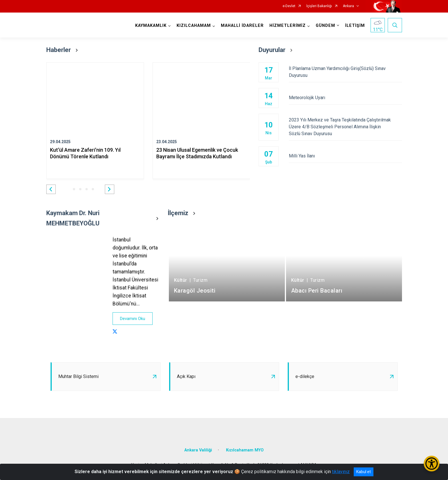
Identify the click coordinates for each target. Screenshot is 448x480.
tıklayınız (341, 472)
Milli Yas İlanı (345, 156)
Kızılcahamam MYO (245, 450)
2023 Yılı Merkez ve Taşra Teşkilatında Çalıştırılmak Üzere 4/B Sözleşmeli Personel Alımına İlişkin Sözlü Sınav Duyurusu (345, 127)
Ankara (348, 6)
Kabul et (364, 472)
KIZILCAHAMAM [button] (194, 26)
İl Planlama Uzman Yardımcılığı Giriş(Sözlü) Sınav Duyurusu (345, 72)
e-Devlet (289, 6)
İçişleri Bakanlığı (319, 6)
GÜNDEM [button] (325, 26)
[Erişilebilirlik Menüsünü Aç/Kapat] (432, 464)
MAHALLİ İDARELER (242, 26)
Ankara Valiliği (198, 450)
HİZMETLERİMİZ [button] (288, 26)
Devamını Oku (133, 319)
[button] (51, 189)
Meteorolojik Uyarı (345, 98)
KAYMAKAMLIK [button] (151, 26)
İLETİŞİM (355, 26)
